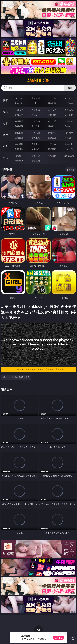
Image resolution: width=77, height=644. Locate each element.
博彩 (5, 100)
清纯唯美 (36, 138)
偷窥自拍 (19, 133)
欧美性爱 (69, 121)
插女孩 (19, 156)
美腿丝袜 (19, 138)
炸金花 (36, 103)
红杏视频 (19, 161)
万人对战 (52, 98)
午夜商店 (36, 156)
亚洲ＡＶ (19, 110)
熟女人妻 (19, 115)
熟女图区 (52, 138)
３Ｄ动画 (69, 110)
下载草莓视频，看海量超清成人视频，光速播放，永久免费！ (43, 369)
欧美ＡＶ (52, 110)
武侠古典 (69, 144)
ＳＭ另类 (69, 115)
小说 (5, 146)
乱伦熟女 (52, 126)
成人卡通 (52, 121)
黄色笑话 (52, 149)
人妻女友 (52, 144)
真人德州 (36, 98)
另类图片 (69, 138)
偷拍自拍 (36, 121)
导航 (5, 158)
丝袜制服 (36, 115)
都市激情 (19, 144)
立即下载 (59, 638)
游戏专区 (69, 98)
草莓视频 (52, 156)
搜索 (70, 88)
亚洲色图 (36, 133)
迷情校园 (19, 149)
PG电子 (19, 98)
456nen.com (38, 81)
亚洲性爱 (19, 121)
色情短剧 (36, 161)
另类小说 (36, 149)
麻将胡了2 (19, 103)
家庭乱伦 (36, 144)
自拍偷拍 (36, 110)
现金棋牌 (52, 103)
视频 (5, 112)
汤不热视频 (69, 156)
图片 (5, 135)
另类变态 (69, 126)
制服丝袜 (19, 126)
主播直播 (52, 115)
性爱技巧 (69, 149)
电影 (5, 123)
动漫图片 (69, 133)
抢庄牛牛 (69, 103)
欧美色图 (52, 133)
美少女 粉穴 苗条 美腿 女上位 (16, 377)
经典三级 (36, 126)
